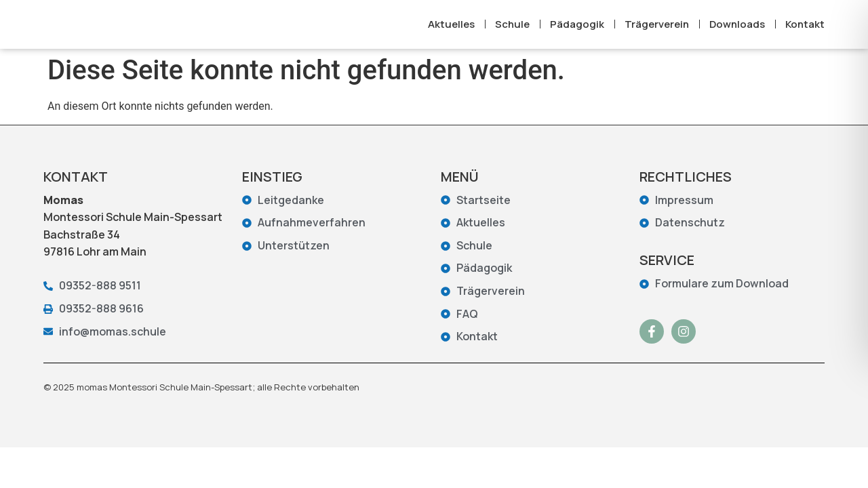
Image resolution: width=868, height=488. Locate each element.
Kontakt (805, 32)
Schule (512, 32)
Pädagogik (577, 32)
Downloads (737, 32)
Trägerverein (657, 32)
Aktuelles (451, 32)
